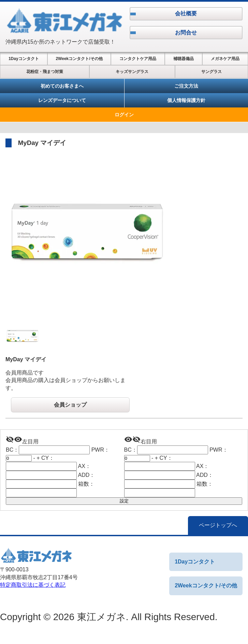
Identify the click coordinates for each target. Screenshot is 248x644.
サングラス (211, 72)
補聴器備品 (184, 59)
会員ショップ (70, 405)
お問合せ (186, 33)
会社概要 (186, 13)
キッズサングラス (132, 72)
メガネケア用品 (225, 59)
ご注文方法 (186, 86)
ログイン (124, 115)
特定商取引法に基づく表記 (33, 585)
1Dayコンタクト (24, 59)
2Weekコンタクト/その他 (79, 59)
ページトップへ (218, 525)
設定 (124, 501)
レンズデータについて (62, 100)
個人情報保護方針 (186, 100)
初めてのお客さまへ (62, 86)
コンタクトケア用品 (138, 59)
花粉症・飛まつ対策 (45, 72)
